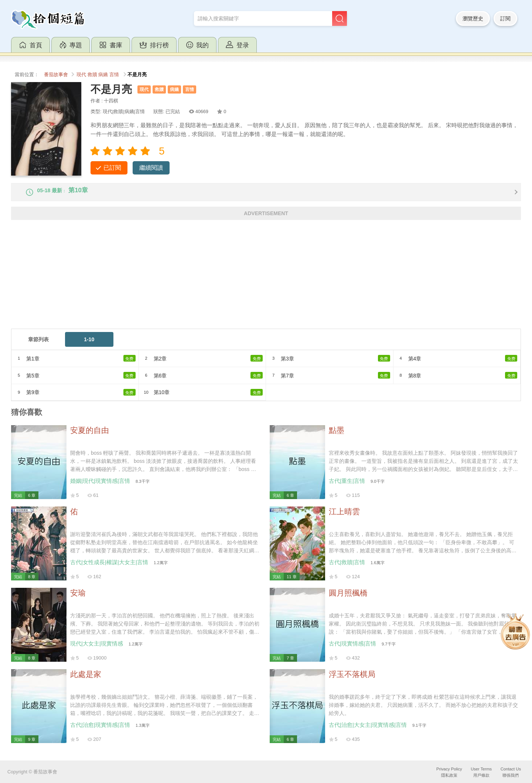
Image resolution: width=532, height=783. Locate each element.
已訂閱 (112, 168)
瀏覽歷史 (473, 18)
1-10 (89, 346)
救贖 (92, 75)
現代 (81, 75)
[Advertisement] (233, 283)
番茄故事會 (56, 75)
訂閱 (505, 18)
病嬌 (103, 75)
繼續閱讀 (151, 168)
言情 (114, 75)
